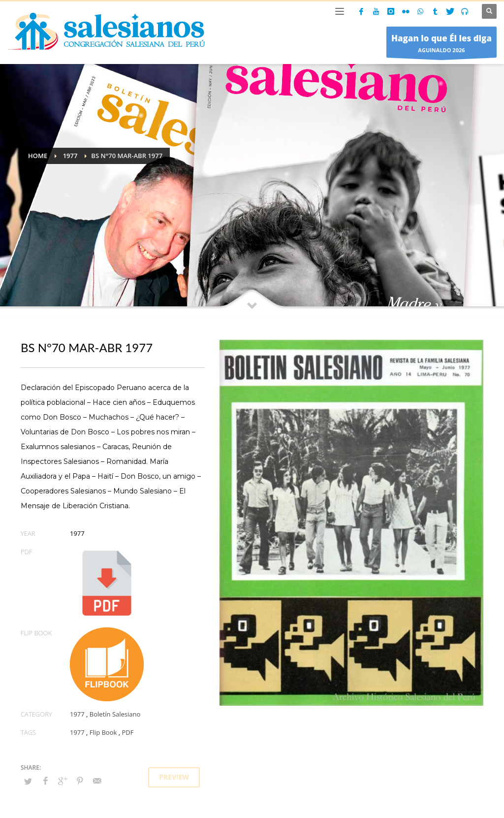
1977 (77, 714)
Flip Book (103, 732)
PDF (127, 732)
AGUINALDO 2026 (441, 45)
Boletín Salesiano (115, 714)
